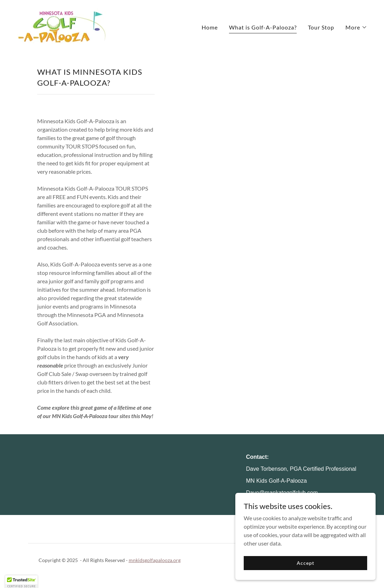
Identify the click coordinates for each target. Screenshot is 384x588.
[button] (356, 27)
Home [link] (210, 27)
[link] (62, 25)
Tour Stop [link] (321, 27)
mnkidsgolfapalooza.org (155, 560)
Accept (305, 572)
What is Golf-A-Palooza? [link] (263, 27)
